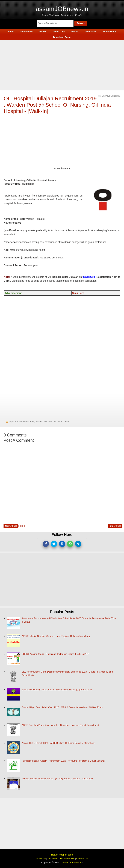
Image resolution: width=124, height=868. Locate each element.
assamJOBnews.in (62, 9)
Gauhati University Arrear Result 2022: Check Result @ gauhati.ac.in (57, 690)
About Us (41, 859)
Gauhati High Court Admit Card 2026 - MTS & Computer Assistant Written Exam (62, 707)
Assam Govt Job (44, 422)
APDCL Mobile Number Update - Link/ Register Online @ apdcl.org (56, 636)
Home (21, 526)
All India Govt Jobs (25, 422)
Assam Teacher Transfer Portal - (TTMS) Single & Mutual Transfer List (57, 779)
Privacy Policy (67, 859)
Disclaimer (53, 859)
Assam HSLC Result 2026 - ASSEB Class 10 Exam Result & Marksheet (58, 743)
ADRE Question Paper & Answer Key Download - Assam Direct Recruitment (60, 725)
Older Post (115, 526)
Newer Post (11, 526)
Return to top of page (62, 855)
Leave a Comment (111, 96)
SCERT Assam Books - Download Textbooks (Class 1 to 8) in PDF (55, 654)
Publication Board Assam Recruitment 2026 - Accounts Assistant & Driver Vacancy (63, 761)
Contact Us (82, 859)
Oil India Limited (61, 422)
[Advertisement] (62, 65)
